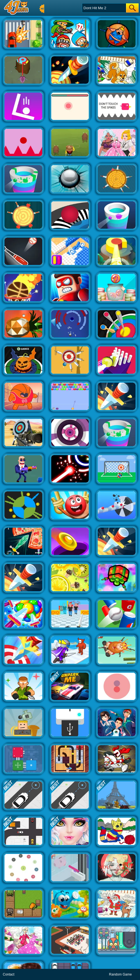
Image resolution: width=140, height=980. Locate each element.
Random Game (120, 974)
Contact (9, 974)
